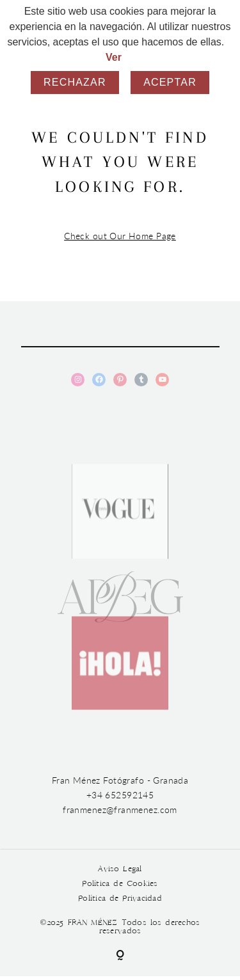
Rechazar (75, 82)
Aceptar (170, 82)
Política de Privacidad (120, 898)
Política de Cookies (120, 884)
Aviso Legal (120, 869)
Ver (114, 57)
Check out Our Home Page (120, 236)
